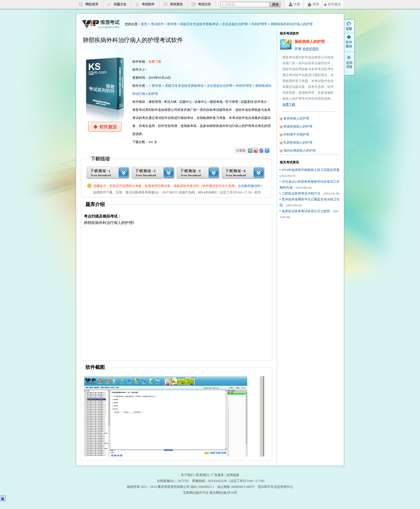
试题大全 (120, 4)
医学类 (172, 24)
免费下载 (289, 104)
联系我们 (202, 475)
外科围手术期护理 (296, 134)
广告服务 (217, 475)
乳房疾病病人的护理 (298, 143)
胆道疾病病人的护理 (298, 126)
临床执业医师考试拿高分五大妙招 (306, 211)
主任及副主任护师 (235, 24)
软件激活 (334, 4)
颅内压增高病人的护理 (299, 151)
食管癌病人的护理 (296, 118)
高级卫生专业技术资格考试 (199, 24)
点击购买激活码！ (251, 186)
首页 (144, 24)
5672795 (183, 481)
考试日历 (204, 4)
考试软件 (148, 4)
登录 (316, 4)
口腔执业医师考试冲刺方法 (301, 193)
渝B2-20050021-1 (202, 487)
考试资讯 (176, 4)
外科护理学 (259, 24)
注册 (297, 4)
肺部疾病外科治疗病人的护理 (292, 24)
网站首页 (92, 4)
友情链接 (233, 475)
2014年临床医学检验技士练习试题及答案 (311, 170)
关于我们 (187, 475)
